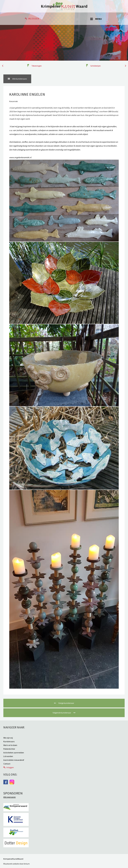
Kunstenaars (9, 741)
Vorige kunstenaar (66, 703)
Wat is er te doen (10, 745)
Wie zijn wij (8, 738)
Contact (7, 764)
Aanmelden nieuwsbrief (14, 760)
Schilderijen (96, 66)
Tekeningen (37, 66)
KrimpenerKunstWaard (13, 859)
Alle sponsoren (10, 797)
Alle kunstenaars (19, 79)
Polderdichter (9, 749)
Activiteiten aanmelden (14, 753)
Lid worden (8, 756)
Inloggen (34, 19)
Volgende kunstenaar (62, 713)
